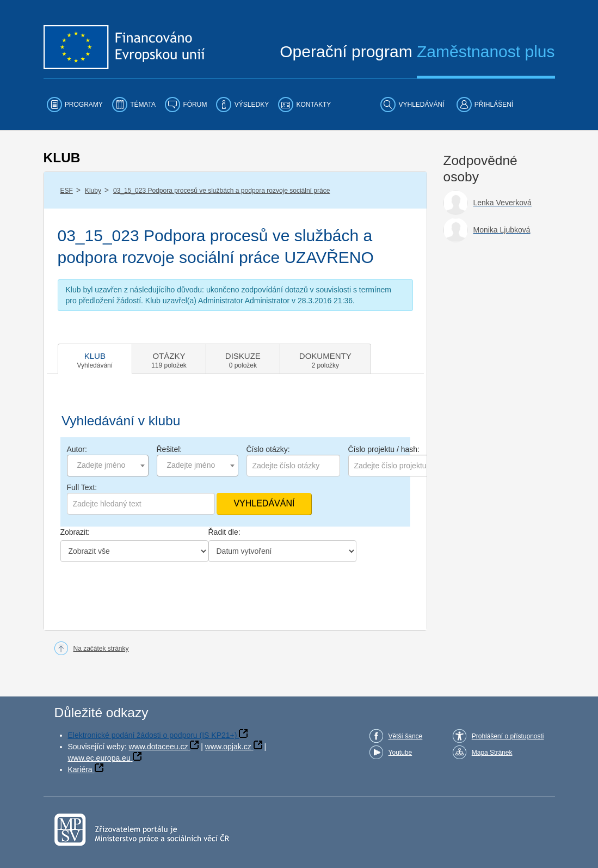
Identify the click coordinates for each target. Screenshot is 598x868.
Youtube (400, 753)
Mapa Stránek (492, 753)
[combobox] (108, 466)
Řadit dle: (224, 532)
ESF (67, 191)
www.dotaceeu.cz (159, 747)
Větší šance (406, 736)
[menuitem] (75, 105)
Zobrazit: (75, 532)
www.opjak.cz (228, 747)
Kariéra (80, 769)
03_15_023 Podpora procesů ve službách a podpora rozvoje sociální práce (221, 191)
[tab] (95, 359)
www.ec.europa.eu (99, 758)
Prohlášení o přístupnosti (508, 736)
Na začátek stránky (101, 649)
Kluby (93, 191)
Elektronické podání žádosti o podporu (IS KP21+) (153, 735)
